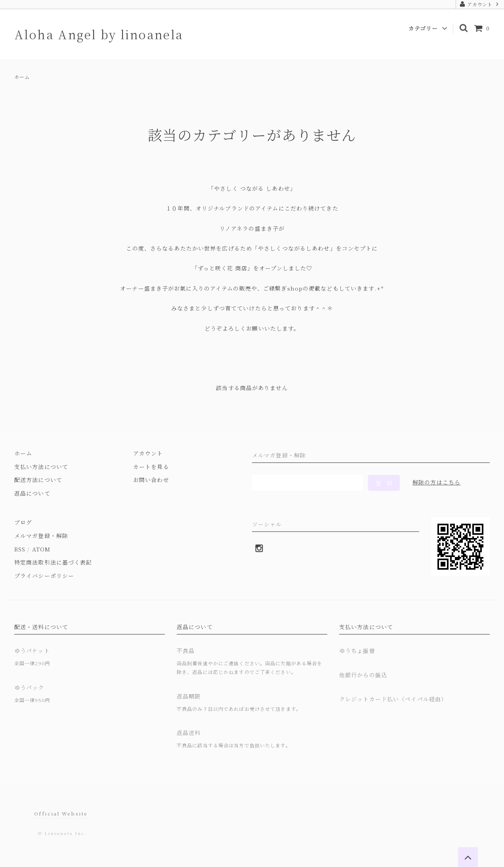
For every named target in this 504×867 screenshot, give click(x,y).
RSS (20, 549)
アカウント (480, 4)
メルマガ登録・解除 (41, 536)
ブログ (23, 522)
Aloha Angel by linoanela (99, 34)
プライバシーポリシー (44, 576)
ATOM (41, 549)
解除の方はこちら (436, 482)
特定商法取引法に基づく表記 (53, 562)
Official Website (61, 813)
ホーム (22, 77)
